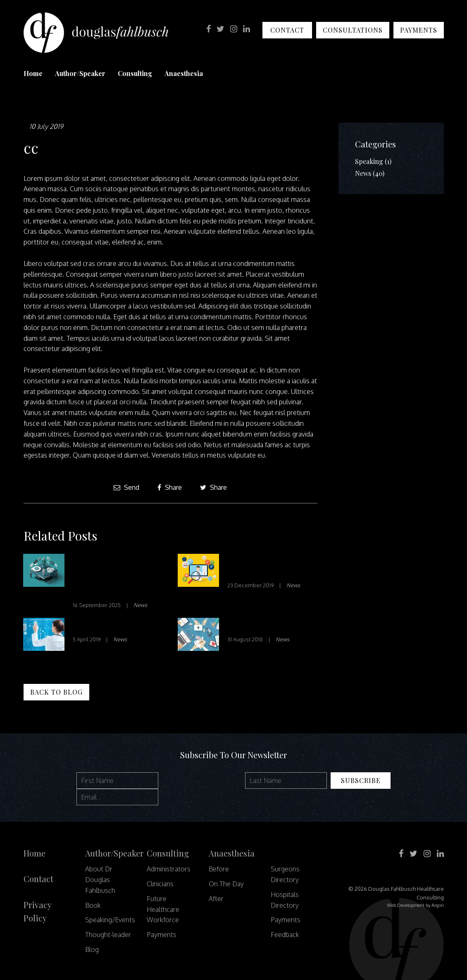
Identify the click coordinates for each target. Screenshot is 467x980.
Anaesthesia (184, 73)
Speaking (369, 161)
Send (126, 487)
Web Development (406, 905)
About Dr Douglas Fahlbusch (100, 880)
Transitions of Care (264, 626)
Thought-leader (108, 935)
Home (33, 73)
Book (93, 905)
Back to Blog (56, 692)
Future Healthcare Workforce (163, 909)
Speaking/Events (110, 920)
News (140, 605)
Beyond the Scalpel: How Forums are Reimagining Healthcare (109, 577)
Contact (287, 30)
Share (170, 487)
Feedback (285, 935)
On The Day (226, 884)
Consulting (135, 73)
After (216, 899)
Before (219, 869)
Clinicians (160, 884)
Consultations (353, 30)
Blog (92, 949)
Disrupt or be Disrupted (117, 626)
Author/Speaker (80, 73)
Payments (419, 30)
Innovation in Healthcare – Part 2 (263, 567)
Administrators (169, 869)
